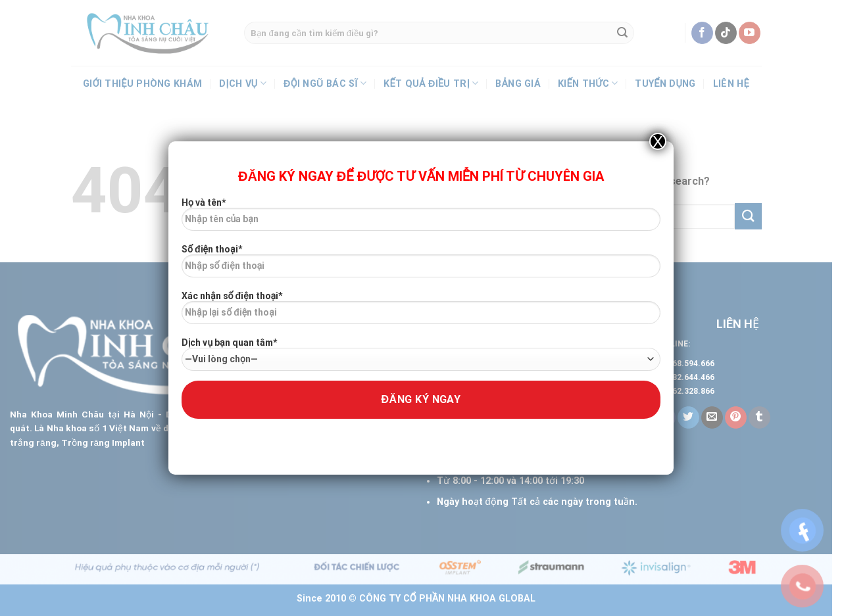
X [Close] (658, 141)
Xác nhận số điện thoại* (421, 312)
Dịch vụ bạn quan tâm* (421, 354)
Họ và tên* (421, 219)
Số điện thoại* (421, 266)
